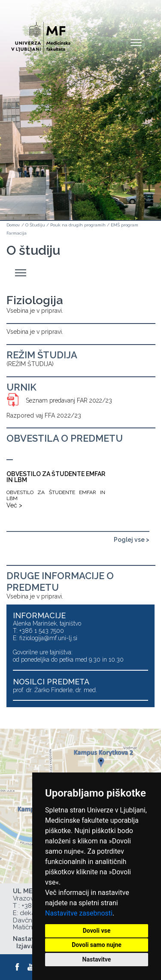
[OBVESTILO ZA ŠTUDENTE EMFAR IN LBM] (56, 484)
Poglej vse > (132, 540)
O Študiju (35, 225)
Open (136, 42)
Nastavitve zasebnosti (79, 913)
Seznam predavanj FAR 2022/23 (69, 400)
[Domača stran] (41, 35)
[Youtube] (31, 967)
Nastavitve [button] (97, 959)
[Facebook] (18, 967)
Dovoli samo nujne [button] (97, 945)
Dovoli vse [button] (97, 931)
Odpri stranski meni (22, 273)
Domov (13, 225)
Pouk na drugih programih (78, 225)
